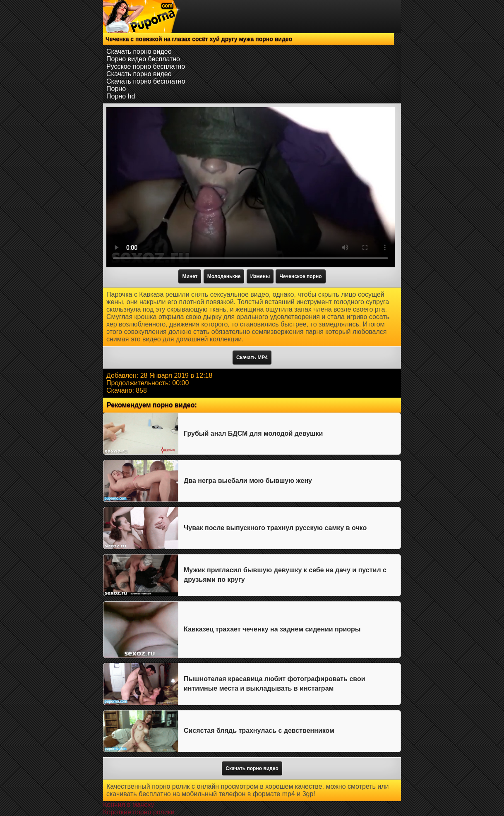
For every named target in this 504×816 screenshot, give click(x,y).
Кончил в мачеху (128, 805)
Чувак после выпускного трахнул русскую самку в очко (275, 528)
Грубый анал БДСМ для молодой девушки (253, 433)
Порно (116, 89)
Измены (260, 276)
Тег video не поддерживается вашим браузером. (251, 187)
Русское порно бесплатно (146, 66)
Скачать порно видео (139, 52)
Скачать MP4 (252, 358)
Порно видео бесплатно (143, 59)
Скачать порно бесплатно (146, 81)
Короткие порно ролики (139, 812)
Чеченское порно (300, 276)
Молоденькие (224, 276)
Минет (190, 276)
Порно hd (121, 96)
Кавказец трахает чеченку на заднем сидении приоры (272, 629)
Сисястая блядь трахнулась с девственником (259, 731)
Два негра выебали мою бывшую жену (248, 481)
